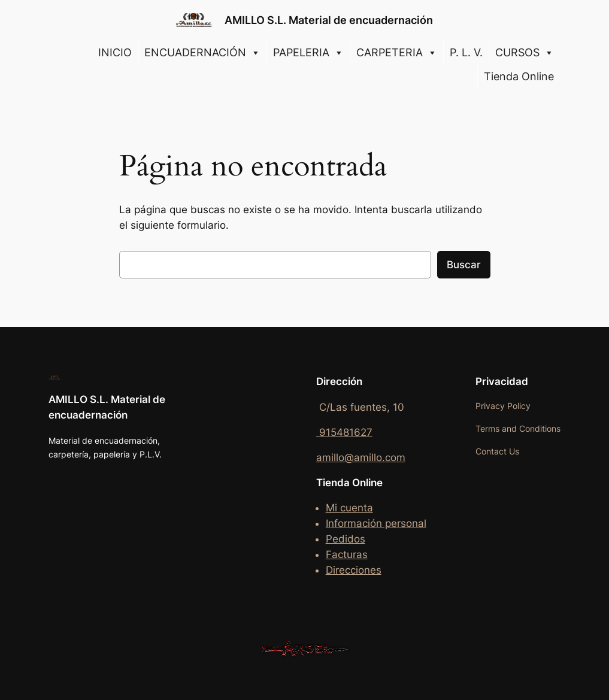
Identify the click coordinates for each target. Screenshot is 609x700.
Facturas (347, 554)
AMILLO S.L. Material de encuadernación (329, 20)
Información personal (376, 523)
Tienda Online (519, 76)
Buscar (464, 265)
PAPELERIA (308, 53)
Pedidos (346, 539)
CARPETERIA (397, 53)
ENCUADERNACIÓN (202, 53)
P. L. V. (466, 52)
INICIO (115, 52)
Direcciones (354, 570)
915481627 (344, 432)
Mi (333, 508)
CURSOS (525, 53)
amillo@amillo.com (361, 457)
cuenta (357, 508)
